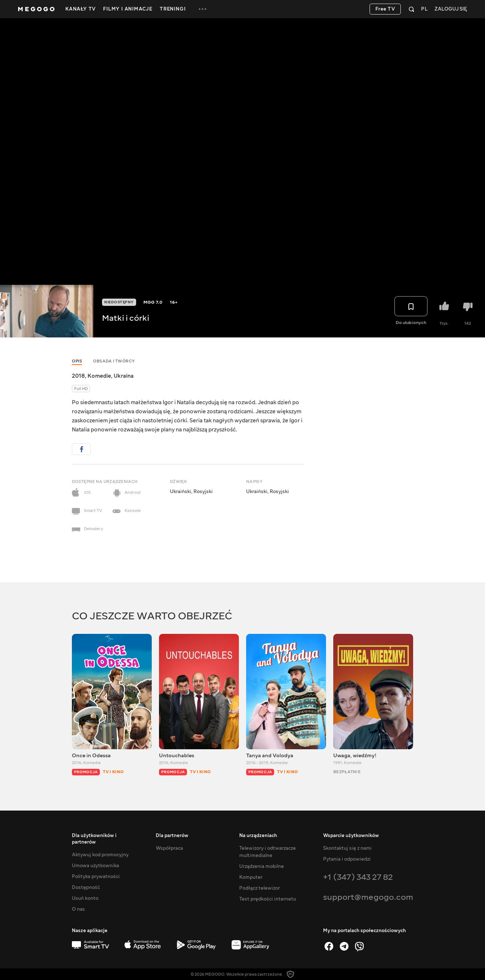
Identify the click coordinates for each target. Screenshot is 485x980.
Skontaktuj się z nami (347, 848)
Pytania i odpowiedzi (347, 859)
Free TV (385, 9)
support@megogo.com (368, 897)
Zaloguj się (451, 9)
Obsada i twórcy (114, 361)
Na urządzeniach (258, 836)
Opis (77, 361)
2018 (78, 376)
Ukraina (124, 376)
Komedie (99, 376)
